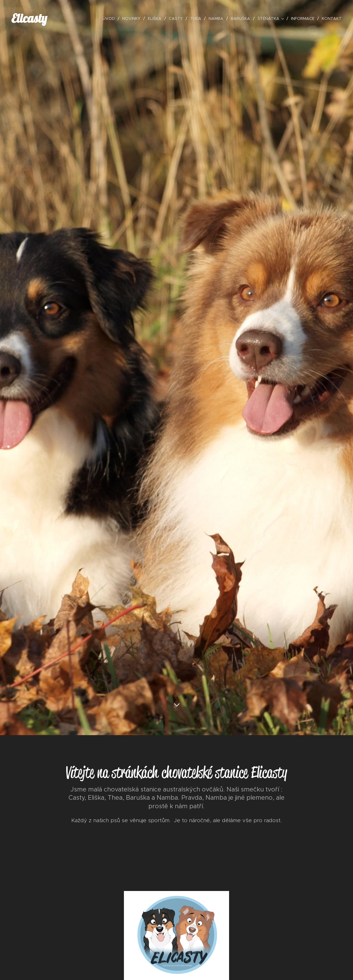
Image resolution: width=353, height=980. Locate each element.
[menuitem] (110, 18)
